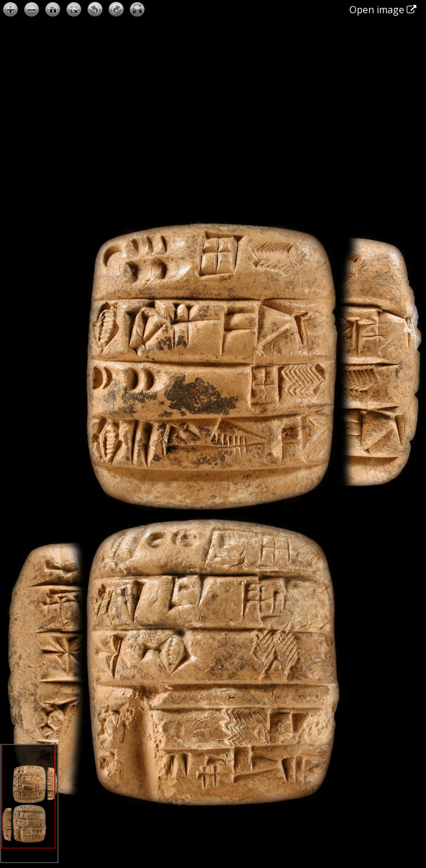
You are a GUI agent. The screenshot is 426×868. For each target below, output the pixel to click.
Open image (383, 10)
